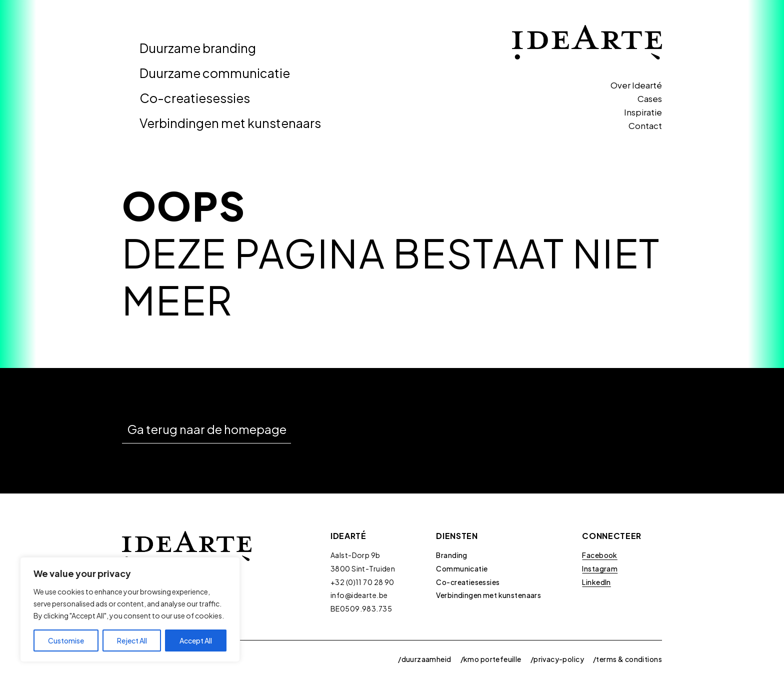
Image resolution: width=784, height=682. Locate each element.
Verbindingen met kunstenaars (230, 123)
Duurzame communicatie (215, 73)
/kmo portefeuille (491, 659)
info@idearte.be (359, 595)
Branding (451, 555)
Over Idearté (636, 85)
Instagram (600, 568)
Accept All (196, 640)
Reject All (132, 640)
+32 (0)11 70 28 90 (362, 582)
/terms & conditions (627, 659)
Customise (66, 640)
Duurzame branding (198, 48)
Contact (645, 125)
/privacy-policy (557, 659)
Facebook (599, 555)
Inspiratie (643, 112)
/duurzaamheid (424, 659)
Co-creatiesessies (195, 98)
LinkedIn (596, 582)
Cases (650, 98)
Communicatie (462, 568)
